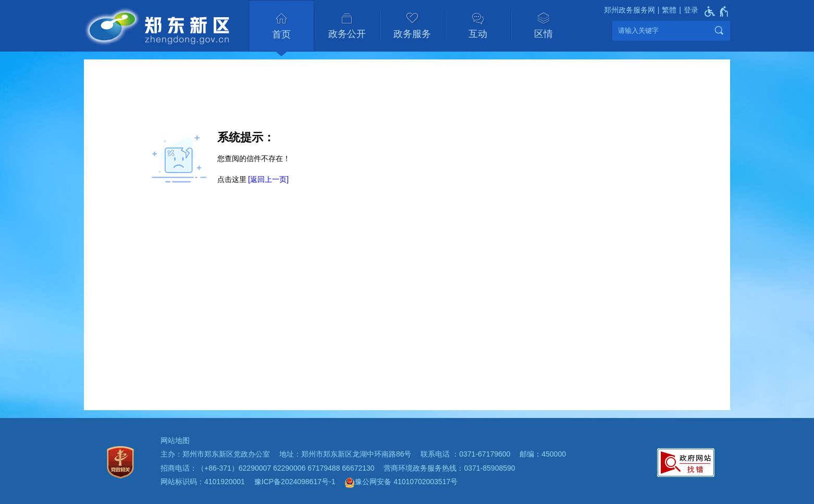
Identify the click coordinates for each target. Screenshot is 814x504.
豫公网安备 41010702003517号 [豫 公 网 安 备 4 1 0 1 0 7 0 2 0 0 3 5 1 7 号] (401, 483)
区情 (544, 34)
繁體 (669, 10)
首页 (281, 34)
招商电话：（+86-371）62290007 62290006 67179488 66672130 (268, 468)
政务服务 (412, 34)
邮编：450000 (543, 454)
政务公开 (347, 34)
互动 (478, 34)
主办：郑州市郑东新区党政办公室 (215, 454)
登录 (691, 10)
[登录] (687, 10)
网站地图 (175, 440)
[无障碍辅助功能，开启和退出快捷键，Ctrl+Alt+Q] (717, 11)
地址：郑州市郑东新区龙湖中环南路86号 (346, 454)
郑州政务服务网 (630, 10)
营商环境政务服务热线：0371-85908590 (449, 468)
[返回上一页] (268, 179)
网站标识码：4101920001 (203, 482)
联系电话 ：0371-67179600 (465, 454)
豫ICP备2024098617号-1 (295, 482)
